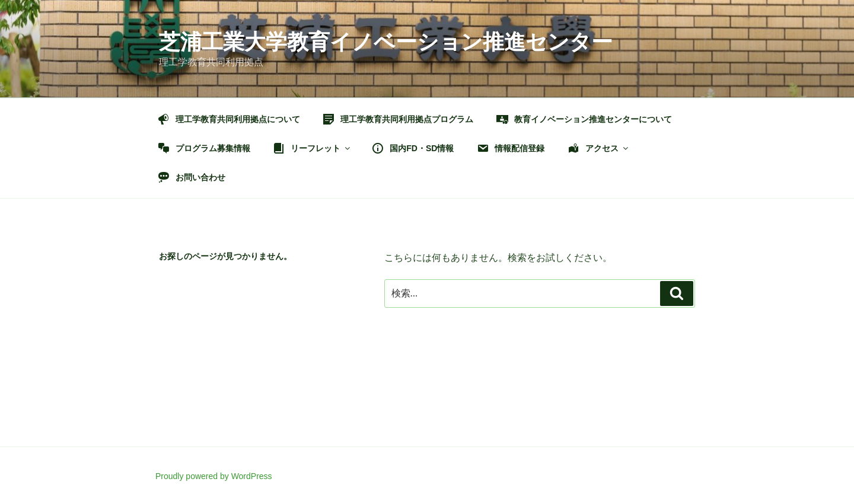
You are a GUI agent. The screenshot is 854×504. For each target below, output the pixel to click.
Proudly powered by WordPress (214, 476)
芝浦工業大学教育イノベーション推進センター (386, 42)
